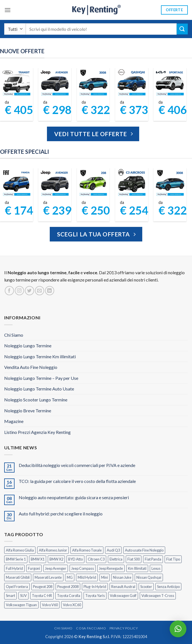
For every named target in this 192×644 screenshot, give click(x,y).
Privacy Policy (124, 628)
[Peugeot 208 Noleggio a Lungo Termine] (93, 183)
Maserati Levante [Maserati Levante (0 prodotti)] (48, 577)
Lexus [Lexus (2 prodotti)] (156, 568)
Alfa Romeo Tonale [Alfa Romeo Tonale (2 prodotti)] (87, 550)
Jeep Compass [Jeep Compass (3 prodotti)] (83, 568)
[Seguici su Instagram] (19, 291)
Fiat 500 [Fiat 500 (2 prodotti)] (134, 559)
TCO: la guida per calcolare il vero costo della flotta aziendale (77, 481)
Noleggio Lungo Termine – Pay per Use (41, 378)
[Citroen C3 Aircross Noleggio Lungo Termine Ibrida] (132, 183)
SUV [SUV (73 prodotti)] (23, 596)
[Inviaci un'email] (40, 291)
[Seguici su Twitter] (29, 291)
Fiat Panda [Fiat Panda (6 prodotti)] (153, 559)
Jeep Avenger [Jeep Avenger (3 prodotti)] (56, 568)
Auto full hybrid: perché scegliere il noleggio (61, 514)
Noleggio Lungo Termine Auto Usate (39, 389)
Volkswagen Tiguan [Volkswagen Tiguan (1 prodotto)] (21, 605)
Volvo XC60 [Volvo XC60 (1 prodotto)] (72, 605)
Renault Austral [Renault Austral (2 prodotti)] (123, 587)
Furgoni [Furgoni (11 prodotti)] (34, 568)
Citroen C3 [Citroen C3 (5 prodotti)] (96, 559)
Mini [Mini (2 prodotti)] (105, 577)
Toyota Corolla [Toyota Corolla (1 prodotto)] (69, 596)
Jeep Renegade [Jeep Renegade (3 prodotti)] (111, 568)
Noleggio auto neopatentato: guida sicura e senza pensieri (74, 497)
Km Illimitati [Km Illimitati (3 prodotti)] (137, 568)
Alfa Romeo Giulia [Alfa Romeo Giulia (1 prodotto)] (20, 550)
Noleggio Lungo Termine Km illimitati (40, 356)
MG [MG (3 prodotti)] (70, 577)
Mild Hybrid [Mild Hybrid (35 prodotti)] (87, 577)
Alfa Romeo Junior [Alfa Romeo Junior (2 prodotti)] (53, 550)
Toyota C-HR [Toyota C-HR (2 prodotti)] (42, 596)
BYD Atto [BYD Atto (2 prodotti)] (75, 559)
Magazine (14, 421)
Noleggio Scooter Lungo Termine (36, 400)
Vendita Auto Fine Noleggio (31, 367)
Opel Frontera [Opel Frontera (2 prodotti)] (17, 587)
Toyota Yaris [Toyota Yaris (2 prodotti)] (95, 596)
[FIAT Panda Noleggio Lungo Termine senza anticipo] (16, 183)
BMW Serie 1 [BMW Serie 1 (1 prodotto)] (16, 559)
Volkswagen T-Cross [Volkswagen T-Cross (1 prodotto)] (158, 596)
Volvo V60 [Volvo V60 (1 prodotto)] (50, 605)
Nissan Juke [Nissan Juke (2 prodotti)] (122, 577)
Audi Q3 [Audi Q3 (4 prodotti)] (113, 550)
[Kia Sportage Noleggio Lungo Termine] (170, 83)
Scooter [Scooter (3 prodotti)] (146, 587)
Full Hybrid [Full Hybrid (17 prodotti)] (14, 568)
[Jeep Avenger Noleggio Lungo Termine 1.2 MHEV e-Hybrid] (55, 183)
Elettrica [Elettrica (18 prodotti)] (116, 559)
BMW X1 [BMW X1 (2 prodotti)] (38, 559)
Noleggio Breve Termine (28, 411)
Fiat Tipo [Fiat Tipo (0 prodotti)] (173, 559)
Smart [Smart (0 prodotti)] (10, 596)
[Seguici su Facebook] (9, 291)
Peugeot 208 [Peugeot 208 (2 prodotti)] (43, 587)
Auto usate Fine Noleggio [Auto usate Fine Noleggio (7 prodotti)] (144, 550)
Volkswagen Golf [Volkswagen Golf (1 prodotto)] (123, 596)
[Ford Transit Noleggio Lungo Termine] (16, 83)
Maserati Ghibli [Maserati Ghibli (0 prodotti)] (18, 577)
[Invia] (182, 29)
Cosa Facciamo (91, 628)
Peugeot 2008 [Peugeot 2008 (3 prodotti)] (68, 587)
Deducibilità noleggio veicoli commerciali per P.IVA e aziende (77, 465)
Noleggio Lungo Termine (28, 346)
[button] (8, 10)
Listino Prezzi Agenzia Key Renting (37, 432)
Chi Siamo (14, 335)
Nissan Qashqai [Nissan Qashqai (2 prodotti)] (149, 577)
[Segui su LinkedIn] (50, 291)
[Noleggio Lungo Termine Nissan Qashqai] (132, 83)
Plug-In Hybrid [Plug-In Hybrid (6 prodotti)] (95, 587)
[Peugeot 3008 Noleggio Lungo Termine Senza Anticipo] (93, 83)
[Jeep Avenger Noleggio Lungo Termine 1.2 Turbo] (55, 83)
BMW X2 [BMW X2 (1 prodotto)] (56, 559)
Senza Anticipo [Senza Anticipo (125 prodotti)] (168, 587)
